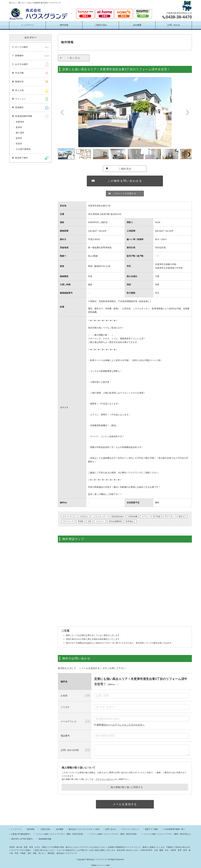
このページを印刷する (125, 193)
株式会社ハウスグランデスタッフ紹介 (84, 829)
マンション (20, 99)
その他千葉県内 (23, 149)
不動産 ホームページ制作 (100, 865)
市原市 (19, 144)
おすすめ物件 (21, 64)
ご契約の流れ (101, 25)
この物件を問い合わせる (125, 181)
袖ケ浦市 (20, 133)
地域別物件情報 (45, 839)
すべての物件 (21, 47)
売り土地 (19, 90)
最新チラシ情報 (151, 829)
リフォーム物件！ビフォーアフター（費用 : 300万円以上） (167, 834)
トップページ (28, 25)
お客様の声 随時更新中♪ (21, 834)
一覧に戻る (74, 58)
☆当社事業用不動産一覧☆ (174, 829)
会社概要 (137, 25)
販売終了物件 (21, 158)
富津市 (19, 138)
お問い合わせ (174, 25)
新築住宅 (19, 82)
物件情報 (64, 25)
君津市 (19, 127)
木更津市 (20, 122)
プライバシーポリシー (105, 779)
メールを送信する (125, 804)
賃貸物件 (19, 107)
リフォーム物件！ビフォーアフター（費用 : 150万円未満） (60, 834)
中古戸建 (19, 73)
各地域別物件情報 (24, 116)
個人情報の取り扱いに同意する (125, 787)
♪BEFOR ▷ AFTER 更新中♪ (22, 839)
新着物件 (19, 56)
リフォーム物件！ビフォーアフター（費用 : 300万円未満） (114, 834)
